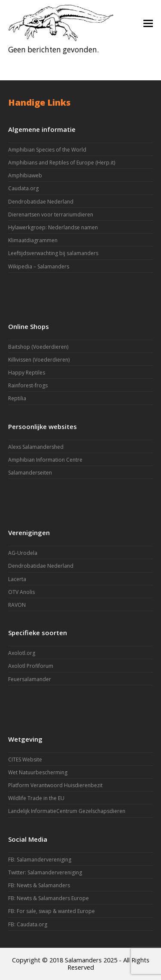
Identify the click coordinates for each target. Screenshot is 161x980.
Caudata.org (23, 188)
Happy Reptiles (27, 373)
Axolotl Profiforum (31, 666)
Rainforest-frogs (28, 385)
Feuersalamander (30, 679)
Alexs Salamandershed (36, 447)
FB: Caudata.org (28, 924)
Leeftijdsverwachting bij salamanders (53, 253)
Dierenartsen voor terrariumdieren (51, 215)
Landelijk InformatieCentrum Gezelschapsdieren (67, 811)
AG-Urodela (23, 553)
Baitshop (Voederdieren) (38, 347)
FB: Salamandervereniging (40, 860)
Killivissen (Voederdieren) (39, 360)
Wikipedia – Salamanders (39, 266)
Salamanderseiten (30, 473)
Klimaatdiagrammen (33, 240)
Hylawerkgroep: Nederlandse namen (53, 227)
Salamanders (83, 960)
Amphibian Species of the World (47, 150)
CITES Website (25, 759)
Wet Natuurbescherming (38, 772)
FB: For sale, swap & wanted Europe (52, 911)
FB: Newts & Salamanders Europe (49, 898)
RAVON (17, 605)
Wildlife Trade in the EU (36, 798)
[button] (148, 23)
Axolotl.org (22, 653)
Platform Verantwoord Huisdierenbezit (55, 785)
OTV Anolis (21, 592)
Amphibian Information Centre (45, 460)
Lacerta (17, 579)
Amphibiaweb (25, 175)
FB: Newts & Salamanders (39, 885)
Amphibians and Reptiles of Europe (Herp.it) (62, 163)
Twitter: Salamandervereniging (45, 872)
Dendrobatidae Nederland (41, 202)
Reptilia (17, 398)
